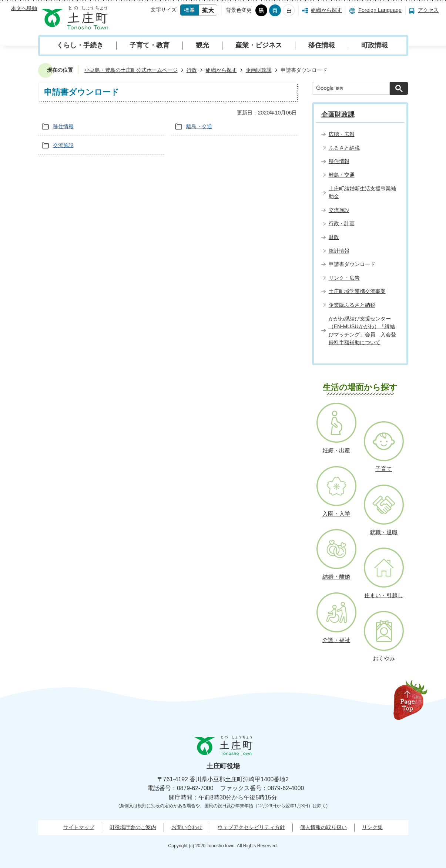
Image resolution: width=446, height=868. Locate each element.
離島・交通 (199, 126)
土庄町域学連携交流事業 (357, 291)
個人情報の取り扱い (323, 827)
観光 (202, 45)
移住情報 (322, 45)
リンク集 (372, 827)
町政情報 (375, 45)
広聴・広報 (342, 134)
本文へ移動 (24, 8)
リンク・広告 (344, 278)
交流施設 (63, 145)
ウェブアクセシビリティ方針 (251, 827)
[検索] (353, 88)
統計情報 (339, 251)
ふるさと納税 (344, 148)
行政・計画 (342, 223)
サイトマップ (79, 827)
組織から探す (326, 10)
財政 (334, 237)
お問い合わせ (187, 827)
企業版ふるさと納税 (352, 305)
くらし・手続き (80, 45)
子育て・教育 (150, 45)
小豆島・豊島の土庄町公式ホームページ (131, 70)
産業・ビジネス (259, 45)
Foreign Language (380, 10)
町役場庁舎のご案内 (133, 827)
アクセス (428, 10)
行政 (192, 70)
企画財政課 (259, 70)
